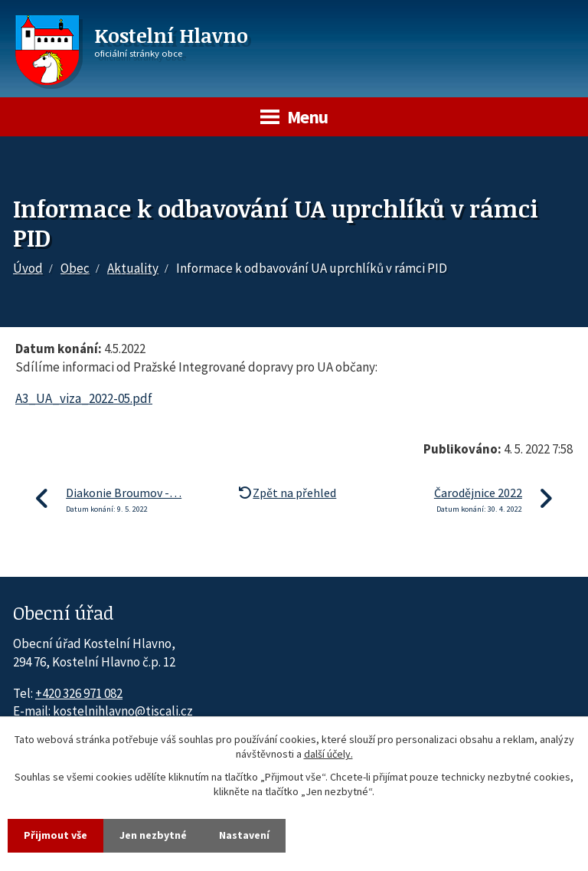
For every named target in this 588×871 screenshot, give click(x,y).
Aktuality (133, 268)
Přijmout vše (56, 835)
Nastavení (244, 835)
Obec (75, 268)
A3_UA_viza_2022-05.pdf (84, 398)
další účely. (328, 755)
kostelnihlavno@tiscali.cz (123, 711)
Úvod (28, 268)
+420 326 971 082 (79, 693)
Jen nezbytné (153, 835)
